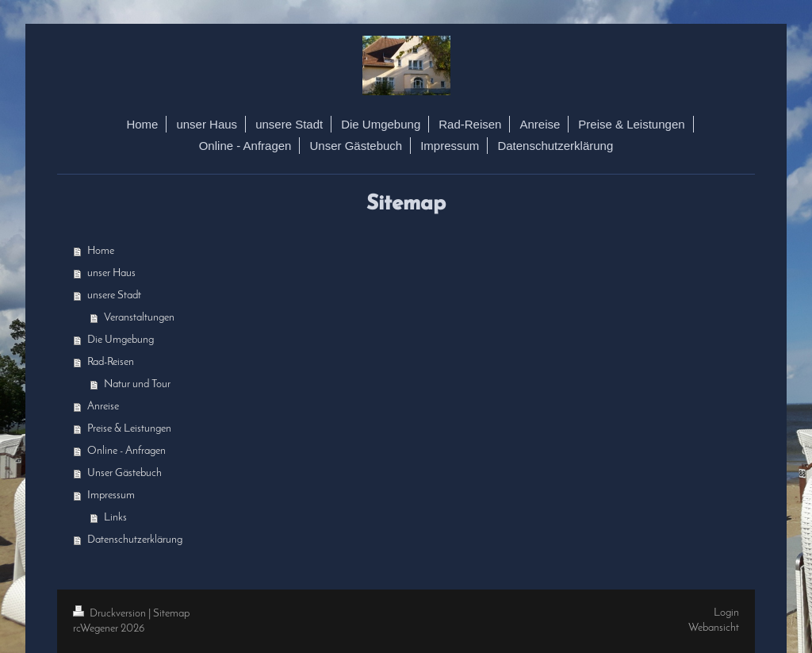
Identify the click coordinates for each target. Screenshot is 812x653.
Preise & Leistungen (129, 429)
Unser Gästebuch (124, 473)
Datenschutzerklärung (135, 540)
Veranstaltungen (139, 318)
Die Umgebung (121, 340)
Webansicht (714, 628)
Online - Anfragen (126, 451)
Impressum (111, 496)
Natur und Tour (137, 384)
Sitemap (171, 614)
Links (115, 518)
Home (101, 251)
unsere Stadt (114, 296)
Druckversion (111, 614)
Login (726, 613)
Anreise (103, 407)
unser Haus (111, 273)
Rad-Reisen (111, 362)
